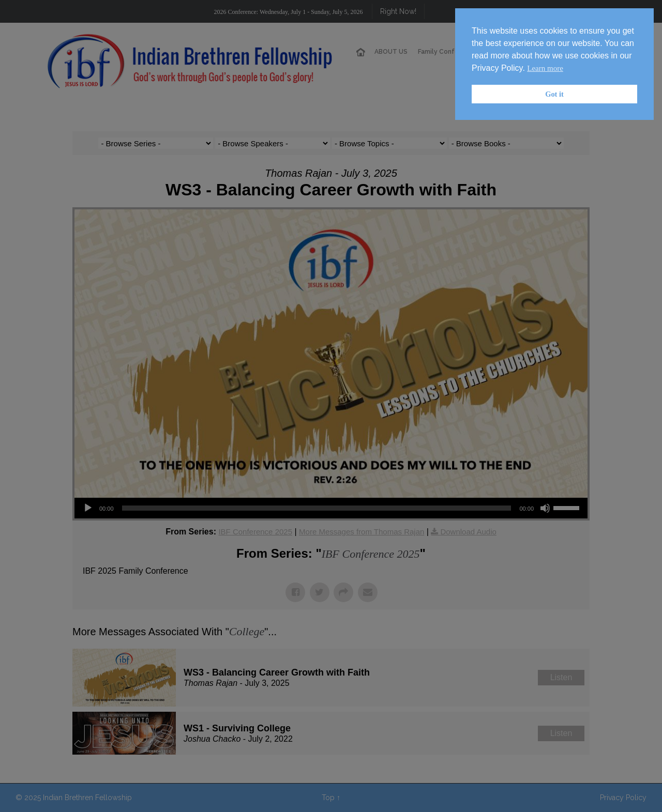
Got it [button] (554, 94)
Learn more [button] (545, 68)
